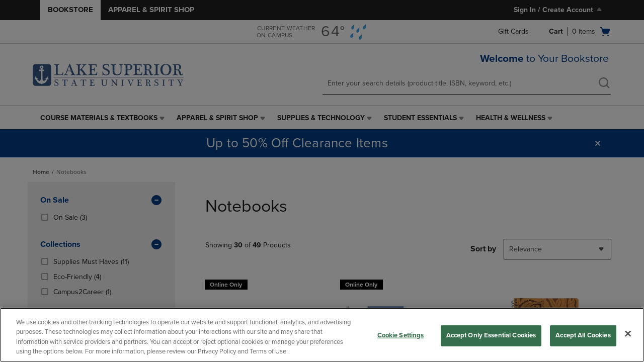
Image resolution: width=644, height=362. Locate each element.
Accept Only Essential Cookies (491, 335)
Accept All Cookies (583, 335)
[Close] (628, 333)
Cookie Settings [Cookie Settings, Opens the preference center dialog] (401, 335)
